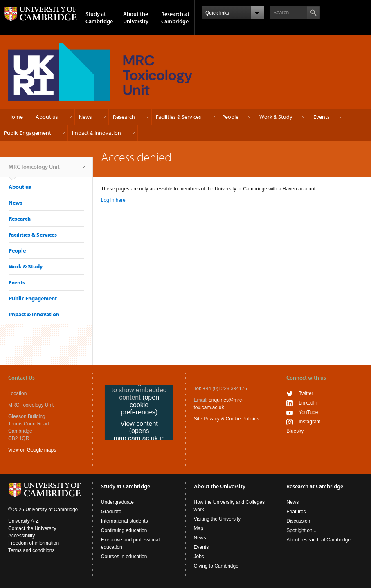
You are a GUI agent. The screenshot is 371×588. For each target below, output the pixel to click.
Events (322, 117)
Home (16, 117)
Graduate (111, 512)
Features (296, 512)
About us (47, 117)
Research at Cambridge (175, 18)
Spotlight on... (301, 530)
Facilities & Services (179, 117)
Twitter (306, 393)
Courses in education (124, 557)
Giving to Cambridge (216, 566)
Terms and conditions (31, 550)
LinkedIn (308, 403)
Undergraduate (117, 502)
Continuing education (124, 530)
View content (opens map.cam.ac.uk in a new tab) (139, 435)
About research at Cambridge (318, 540)
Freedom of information (34, 543)
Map (199, 528)
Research (124, 117)
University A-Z (24, 521)
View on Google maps (32, 450)
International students (125, 521)
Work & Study (276, 117)
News (85, 117)
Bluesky (295, 431)
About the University (136, 18)
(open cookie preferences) (140, 405)
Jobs (199, 557)
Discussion (298, 521)
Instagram (309, 422)
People (230, 117)
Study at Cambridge (99, 18)
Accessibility (21, 536)
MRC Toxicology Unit (34, 170)
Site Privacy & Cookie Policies (227, 419)
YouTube (308, 412)
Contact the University (32, 528)
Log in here (113, 200)
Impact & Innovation (97, 133)
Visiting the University (217, 519)
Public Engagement (28, 133)
